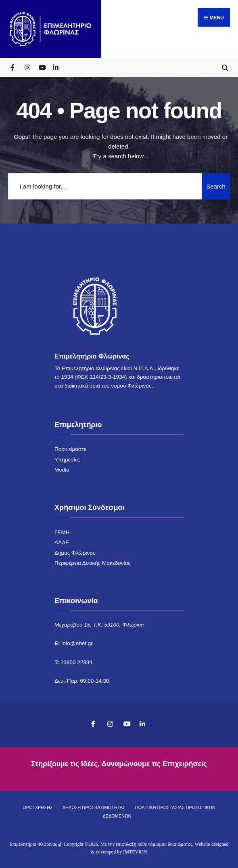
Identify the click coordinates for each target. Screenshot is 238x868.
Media (62, 470)
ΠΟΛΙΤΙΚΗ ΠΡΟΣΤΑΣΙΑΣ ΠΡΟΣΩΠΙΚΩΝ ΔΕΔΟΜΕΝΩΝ (159, 812)
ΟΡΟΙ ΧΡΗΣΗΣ (38, 807)
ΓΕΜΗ (62, 532)
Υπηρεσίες (67, 460)
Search (216, 186)
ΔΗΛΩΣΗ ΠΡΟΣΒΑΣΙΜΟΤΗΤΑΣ (94, 807)
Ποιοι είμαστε (70, 449)
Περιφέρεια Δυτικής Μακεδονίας (93, 563)
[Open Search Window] (225, 67)
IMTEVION (135, 852)
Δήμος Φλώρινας (75, 553)
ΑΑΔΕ (62, 542)
